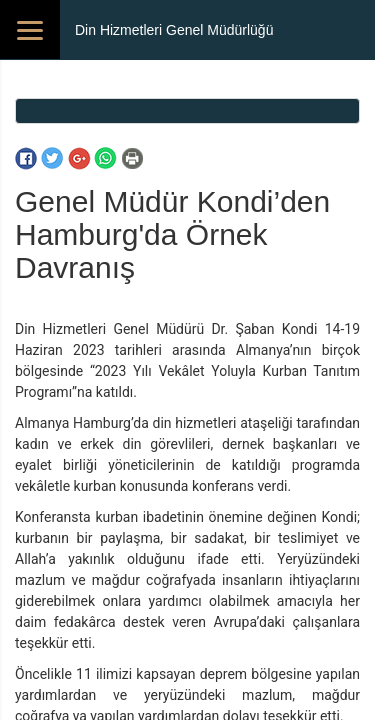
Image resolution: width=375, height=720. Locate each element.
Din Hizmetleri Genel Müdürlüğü (174, 30)
